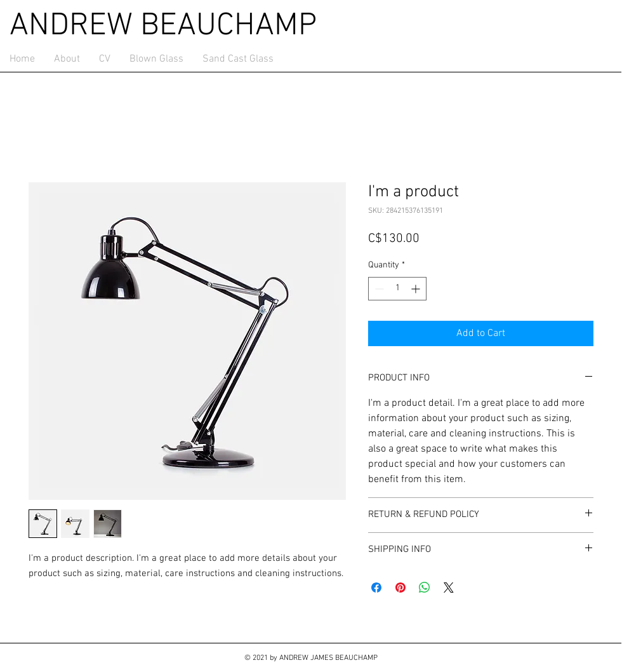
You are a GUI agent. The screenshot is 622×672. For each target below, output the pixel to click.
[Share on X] (449, 588)
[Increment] (417, 289)
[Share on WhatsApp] (425, 588)
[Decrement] (378, 289)
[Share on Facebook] (376, 588)
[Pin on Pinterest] (400, 588)
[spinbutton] (397, 289)
